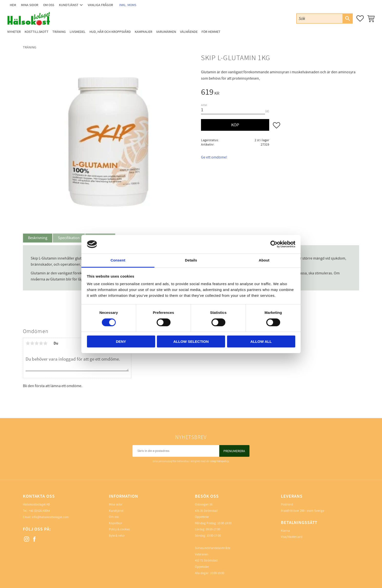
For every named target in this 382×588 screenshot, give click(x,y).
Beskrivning (38, 238)
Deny (121, 341)
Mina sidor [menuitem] (30, 5)
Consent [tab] (118, 260)
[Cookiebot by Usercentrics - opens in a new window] (274, 244)
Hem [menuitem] (13, 5)
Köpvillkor (116, 523)
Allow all (261, 341)
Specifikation (69, 238)
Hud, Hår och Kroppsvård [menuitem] (110, 32)
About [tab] (264, 260)
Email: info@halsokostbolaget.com (46, 517)
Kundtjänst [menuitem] (69, 5)
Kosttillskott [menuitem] (37, 32)
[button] (360, 19)
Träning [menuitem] (59, 32)
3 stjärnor (37, 343)
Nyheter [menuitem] (14, 32)
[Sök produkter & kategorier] (320, 18)
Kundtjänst (116, 511)
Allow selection (191, 341)
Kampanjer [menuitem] (143, 32)
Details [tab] (191, 260)
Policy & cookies (119, 529)
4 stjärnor (41, 343)
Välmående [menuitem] (189, 32)
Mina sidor (116, 504)
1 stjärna (28, 343)
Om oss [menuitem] (49, 5)
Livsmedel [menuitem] (78, 32)
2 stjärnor (32, 343)
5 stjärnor (45, 343)
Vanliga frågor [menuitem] (100, 5)
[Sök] (347, 19)
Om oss (114, 517)
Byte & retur (117, 536)
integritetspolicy (219, 461)
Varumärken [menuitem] (166, 32)
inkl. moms (128, 5)
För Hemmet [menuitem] (211, 32)
